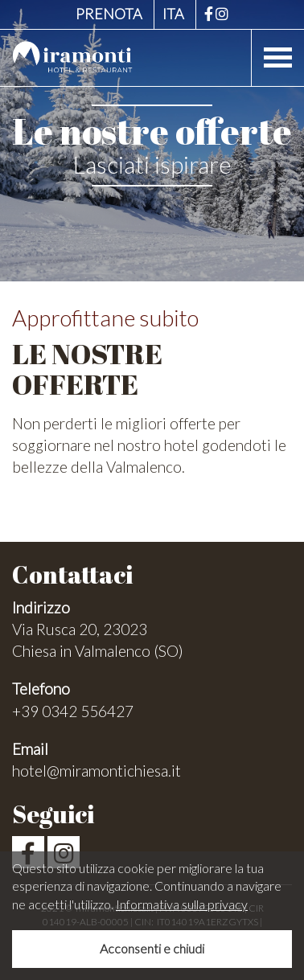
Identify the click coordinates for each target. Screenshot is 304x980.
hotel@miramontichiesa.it (97, 771)
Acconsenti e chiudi (152, 948)
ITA (173, 14)
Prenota (109, 14)
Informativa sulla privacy (182, 904)
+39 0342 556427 (73, 711)
